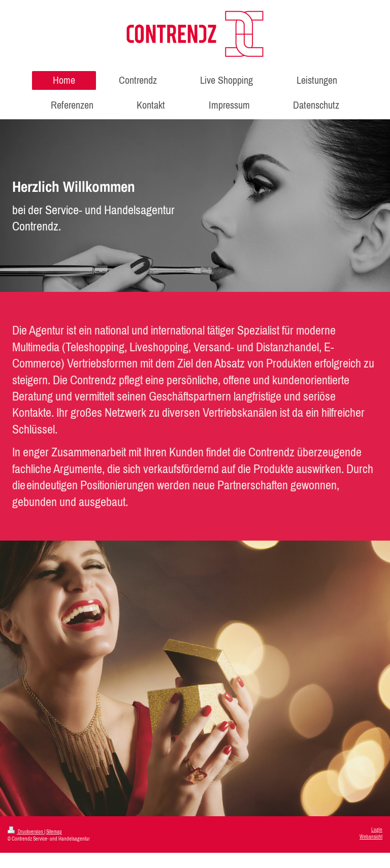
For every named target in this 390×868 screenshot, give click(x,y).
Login (377, 830)
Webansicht (371, 837)
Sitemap (54, 832)
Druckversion (26, 832)
